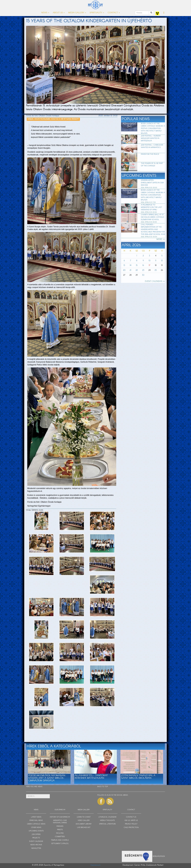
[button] (164, 13)
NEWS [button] (45, 13)
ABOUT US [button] (59, 13)
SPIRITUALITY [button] (97, 13)
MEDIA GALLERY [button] (77, 13)
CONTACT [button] (114, 13)
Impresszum (96, 865)
